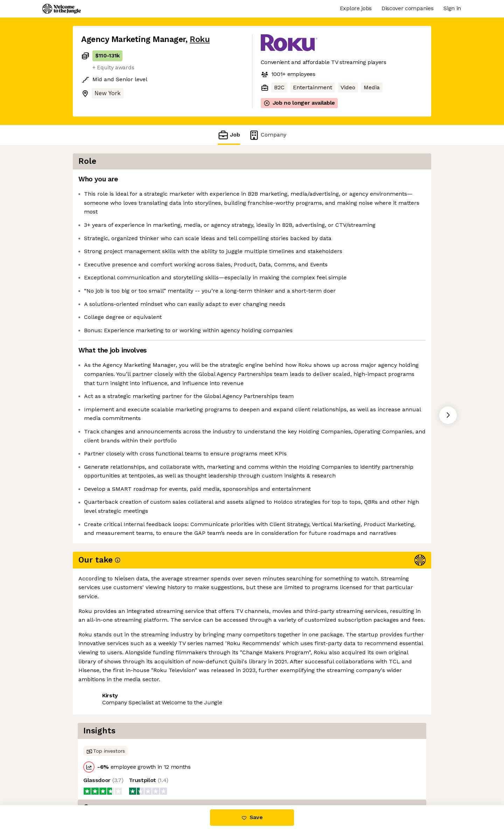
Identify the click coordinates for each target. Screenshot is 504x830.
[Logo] (62, 9)
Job (229, 135)
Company (267, 135)
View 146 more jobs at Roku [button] (168, 776)
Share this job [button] (100, 776)
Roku (200, 39)
